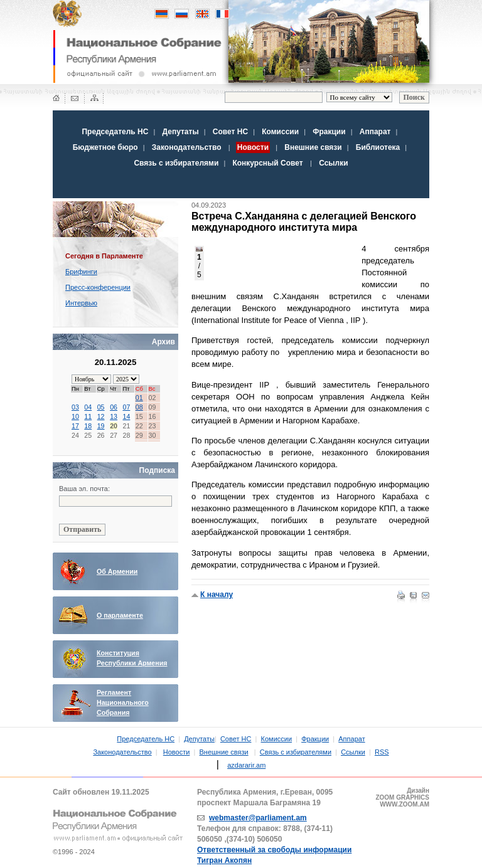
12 (101, 416)
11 (88, 416)
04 (88, 407)
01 (139, 398)
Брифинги (81, 272)
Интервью (81, 303)
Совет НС (230, 132)
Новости (177, 752)
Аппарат (375, 132)
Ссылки (333, 163)
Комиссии (280, 132)
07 (126, 407)
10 (75, 416)
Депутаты (181, 132)
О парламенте (120, 615)
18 (88, 426)
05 (101, 407)
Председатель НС (115, 132)
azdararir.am (246, 765)
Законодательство (187, 147)
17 (75, 426)
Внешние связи (313, 147)
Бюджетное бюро (105, 147)
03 (75, 407)
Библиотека (378, 147)
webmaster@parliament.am (258, 818)
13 (114, 416)
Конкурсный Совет (269, 163)
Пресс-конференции (98, 287)
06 (114, 407)
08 (139, 407)
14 (126, 416)
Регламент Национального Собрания (123, 702)
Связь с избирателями (176, 163)
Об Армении (117, 571)
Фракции (329, 132)
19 (101, 426)
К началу (217, 595)
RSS (382, 752)
